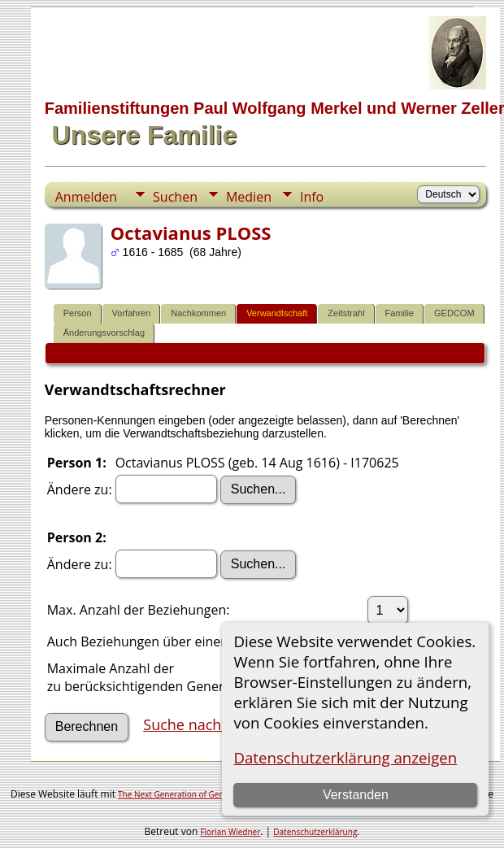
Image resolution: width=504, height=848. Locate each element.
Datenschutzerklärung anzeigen (345, 757)
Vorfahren (132, 313)
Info (312, 197)
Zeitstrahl (346, 313)
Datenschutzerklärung (315, 832)
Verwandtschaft (277, 313)
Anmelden (86, 197)
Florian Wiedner (230, 832)
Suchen (175, 197)
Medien (249, 197)
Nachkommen (198, 313)
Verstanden (356, 795)
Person (78, 313)
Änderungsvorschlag (104, 333)
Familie (400, 313)
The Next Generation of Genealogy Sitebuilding (206, 794)
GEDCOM (454, 313)
